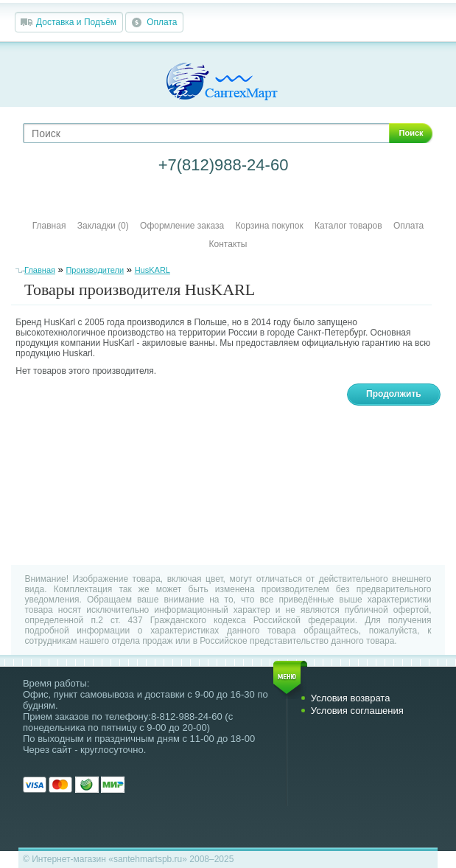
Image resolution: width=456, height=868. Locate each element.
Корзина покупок (270, 226)
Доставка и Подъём (76, 22)
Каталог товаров (348, 226)
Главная (49, 226)
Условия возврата (351, 698)
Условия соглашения (357, 711)
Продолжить (394, 394)
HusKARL (152, 270)
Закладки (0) (103, 226)
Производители (95, 270)
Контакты (228, 244)
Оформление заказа (182, 226)
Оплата (162, 22)
